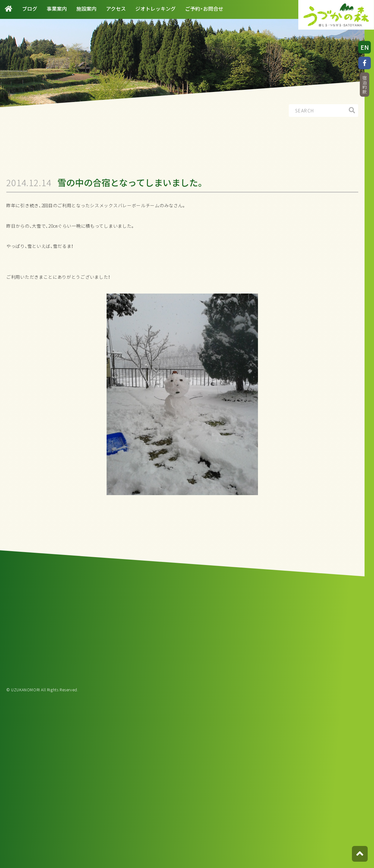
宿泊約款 (365, 85)
